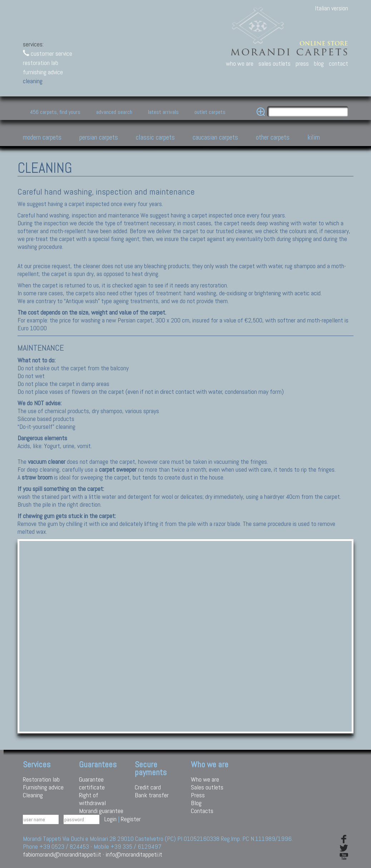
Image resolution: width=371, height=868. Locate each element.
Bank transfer (152, 795)
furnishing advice (43, 72)
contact (338, 63)
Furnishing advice (43, 787)
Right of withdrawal (92, 799)
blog (319, 63)
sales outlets (274, 63)
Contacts (202, 811)
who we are (240, 63)
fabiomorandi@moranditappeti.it (62, 854)
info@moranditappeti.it (134, 854)
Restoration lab (41, 779)
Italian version (332, 8)
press (302, 63)
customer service (48, 53)
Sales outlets (207, 787)
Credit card (148, 787)
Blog (196, 803)
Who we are (205, 779)
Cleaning (33, 795)
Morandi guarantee (101, 811)
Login (110, 819)
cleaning (33, 81)
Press (198, 795)
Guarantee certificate (92, 783)
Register (131, 819)
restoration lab (41, 63)
